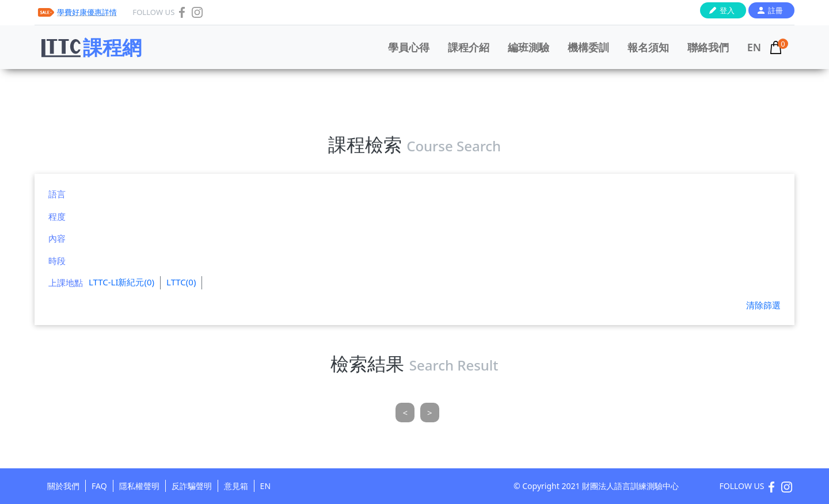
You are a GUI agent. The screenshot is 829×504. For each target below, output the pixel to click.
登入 (727, 10)
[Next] (430, 413)
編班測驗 (528, 47)
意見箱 (236, 486)
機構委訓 (588, 47)
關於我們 (63, 486)
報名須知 (648, 47)
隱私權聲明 (139, 486)
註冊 (775, 10)
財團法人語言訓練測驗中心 (630, 486)
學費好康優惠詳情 (87, 12)
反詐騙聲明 (192, 486)
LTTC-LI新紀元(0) (121, 282)
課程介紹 (469, 47)
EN (754, 47)
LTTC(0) (181, 282)
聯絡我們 (708, 47)
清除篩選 (763, 305)
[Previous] (405, 413)
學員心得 (409, 47)
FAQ (99, 486)
